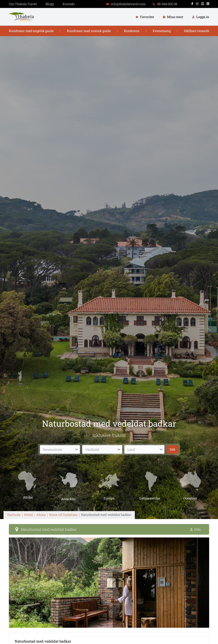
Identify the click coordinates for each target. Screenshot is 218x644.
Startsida (14, 515)
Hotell (28, 515)
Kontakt (69, 4)
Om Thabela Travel (23, 4)
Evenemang (162, 31)
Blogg (50, 4)
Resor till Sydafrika (63, 515)
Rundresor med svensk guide (89, 31)
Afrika (41, 515)
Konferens (132, 31)
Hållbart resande (197, 31)
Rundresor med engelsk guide (31, 31)
